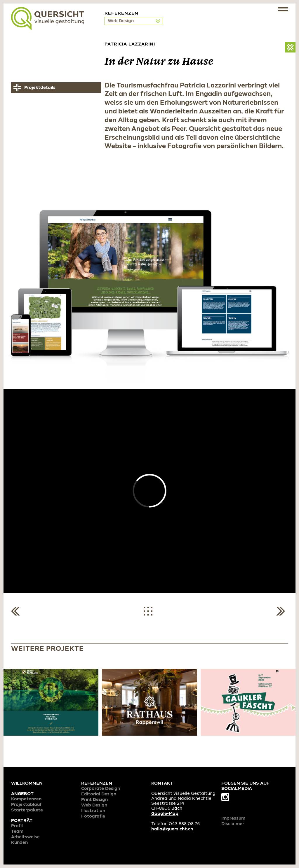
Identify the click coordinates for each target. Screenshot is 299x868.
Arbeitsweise (25, 837)
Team (17, 832)
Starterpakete (27, 810)
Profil (17, 826)
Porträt (22, 821)
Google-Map (165, 814)
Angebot (22, 794)
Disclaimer (233, 824)
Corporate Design (101, 789)
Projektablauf (26, 805)
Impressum (233, 818)
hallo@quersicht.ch (172, 829)
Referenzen (97, 783)
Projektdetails (40, 88)
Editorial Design (99, 794)
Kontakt (162, 783)
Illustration (93, 811)
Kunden (19, 843)
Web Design (121, 21)
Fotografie (93, 816)
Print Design (94, 800)
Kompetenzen (26, 799)
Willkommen (27, 783)
